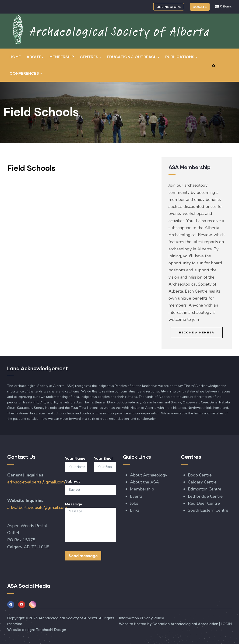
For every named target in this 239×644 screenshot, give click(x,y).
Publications (181, 57)
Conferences (26, 74)
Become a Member (197, 332)
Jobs (134, 503)
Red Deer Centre (204, 503)
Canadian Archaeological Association (185, 624)
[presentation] (101, 578)
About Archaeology (149, 475)
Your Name (75, 458)
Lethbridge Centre (206, 496)
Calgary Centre (203, 482)
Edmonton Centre (205, 489)
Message (74, 504)
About (35, 57)
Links (135, 510)
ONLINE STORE (169, 7)
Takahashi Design (51, 630)
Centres (90, 57)
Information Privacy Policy (141, 618)
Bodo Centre (200, 475)
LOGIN (226, 624)
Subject (73, 481)
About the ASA (144, 482)
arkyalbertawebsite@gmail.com (37, 507)
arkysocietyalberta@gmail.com (36, 482)
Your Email (104, 458)
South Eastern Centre (209, 510)
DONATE (200, 7)
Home (15, 57)
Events (136, 496)
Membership (62, 57)
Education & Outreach (133, 57)
